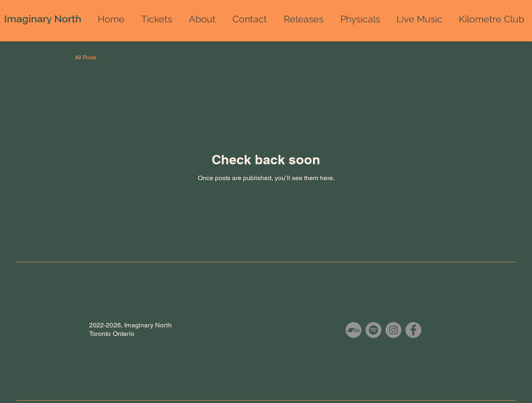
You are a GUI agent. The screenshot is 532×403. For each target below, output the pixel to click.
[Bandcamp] (354, 330)
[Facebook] (413, 330)
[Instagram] (393, 330)
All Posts (86, 57)
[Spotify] (373, 330)
